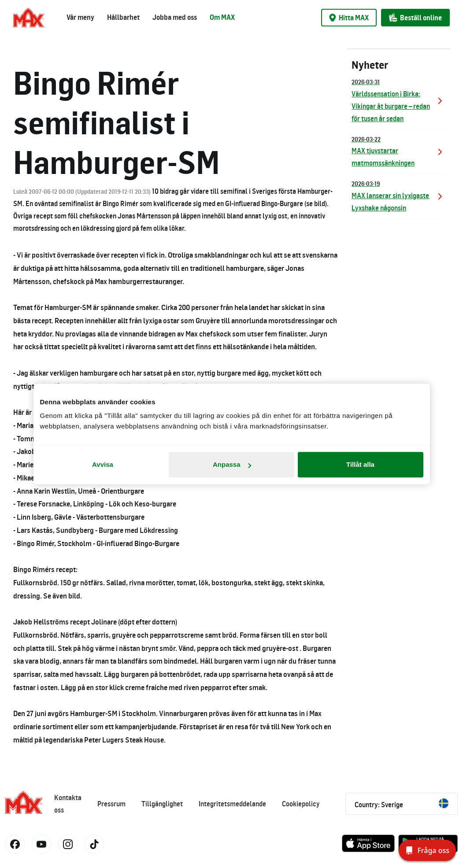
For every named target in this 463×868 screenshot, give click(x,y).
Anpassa (232, 464)
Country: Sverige (402, 804)
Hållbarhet (123, 17)
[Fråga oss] (427, 850)
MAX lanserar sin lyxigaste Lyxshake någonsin (398, 195)
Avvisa (103, 464)
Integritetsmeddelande (232, 804)
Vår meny (80, 17)
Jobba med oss (175, 17)
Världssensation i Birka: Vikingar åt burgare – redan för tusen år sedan (398, 100)
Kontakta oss (68, 804)
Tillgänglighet (162, 804)
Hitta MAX (349, 18)
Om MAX (222, 17)
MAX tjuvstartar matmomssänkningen (398, 151)
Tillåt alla (360, 464)
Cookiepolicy (301, 804)
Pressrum (111, 804)
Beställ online (415, 18)
